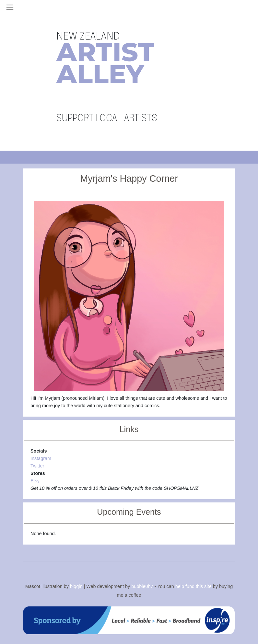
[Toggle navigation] (10, 7)
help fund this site (193, 586)
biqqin (76, 586)
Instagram (41, 458)
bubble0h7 (142, 586)
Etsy (35, 481)
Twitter (37, 466)
